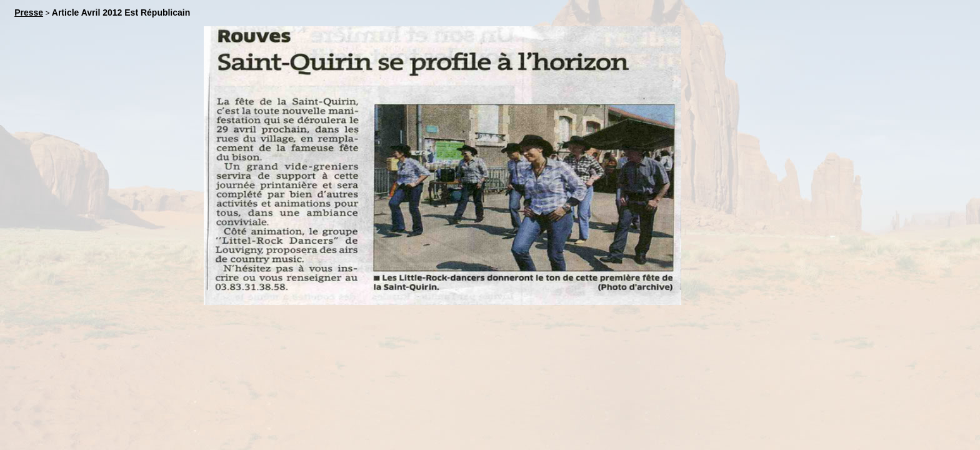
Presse (29, 12)
